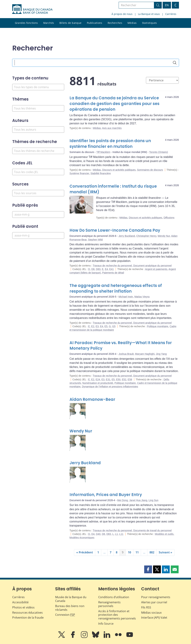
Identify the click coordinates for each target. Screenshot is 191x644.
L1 (117, 534)
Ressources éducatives (27, 613)
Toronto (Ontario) (159, 152)
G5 (114, 326)
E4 (106, 269)
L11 (121, 534)
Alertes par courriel (154, 602)
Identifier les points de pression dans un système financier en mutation (110, 144)
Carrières (171, 14)
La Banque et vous (149, 14)
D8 (93, 269)
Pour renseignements (156, 597)
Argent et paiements (156, 269)
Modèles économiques (82, 538)
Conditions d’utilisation (114, 597)
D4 (93, 534)
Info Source (106, 624)
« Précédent (85, 552)
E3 (97, 326)
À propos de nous (122, 14)
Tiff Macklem (103, 152)
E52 (124, 379)
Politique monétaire (158, 326)
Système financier (79, 173)
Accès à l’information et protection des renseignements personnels (117, 615)
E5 (106, 326)
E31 (108, 379)
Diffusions (169, 218)
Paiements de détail (113, 273)
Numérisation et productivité (98, 383)
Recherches (115, 23)
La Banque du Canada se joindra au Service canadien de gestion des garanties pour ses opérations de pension (114, 104)
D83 (98, 269)
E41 (111, 269)
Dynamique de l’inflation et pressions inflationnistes (110, 387)
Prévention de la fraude (28, 618)
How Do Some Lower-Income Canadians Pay (115, 230)
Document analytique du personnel (152, 266)
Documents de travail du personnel (152, 530)
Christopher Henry (146, 236)
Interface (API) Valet (154, 618)
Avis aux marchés (112, 128)
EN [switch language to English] (167, 5)
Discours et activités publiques (119, 170)
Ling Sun (153, 500)
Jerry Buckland (127, 236)
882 (152, 552)
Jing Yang (161, 354)
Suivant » (165, 552)
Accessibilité (20, 602)
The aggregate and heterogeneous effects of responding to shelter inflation (116, 288)
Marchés (49, 23)
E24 (98, 379)
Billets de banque (70, 23)
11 (137, 552)
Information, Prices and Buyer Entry (106, 495)
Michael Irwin (126, 297)
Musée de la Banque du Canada (71, 599)
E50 (118, 379)
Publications (95, 23)
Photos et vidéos (23, 607)
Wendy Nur (164, 236)
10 (129, 552)
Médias (132, 23)
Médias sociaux (151, 613)
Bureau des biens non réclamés (70, 608)
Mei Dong (123, 500)
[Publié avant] (38, 235)
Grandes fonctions (26, 23)
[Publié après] (38, 215)
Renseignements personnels (109, 604)
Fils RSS (146, 607)
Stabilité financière (101, 173)
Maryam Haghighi (145, 354)
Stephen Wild (95, 240)
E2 (93, 326)
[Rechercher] (175, 63)
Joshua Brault (126, 354)
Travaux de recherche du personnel (112, 266)
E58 (130, 379)
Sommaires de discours (150, 170)
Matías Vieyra (142, 297)
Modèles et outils (164, 534)
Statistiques (150, 23)
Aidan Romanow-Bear (92, 399)
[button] (148, 569)
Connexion (65, 615)
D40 (98, 534)
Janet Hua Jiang (138, 500)
